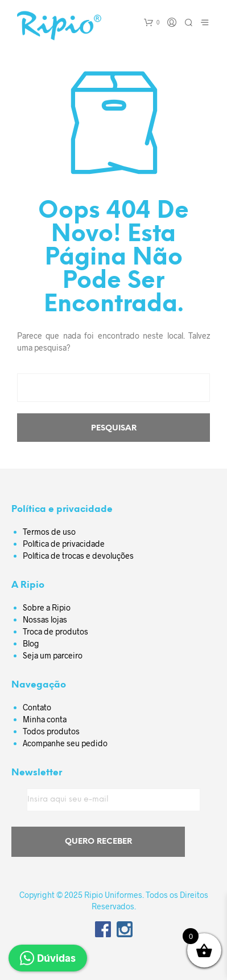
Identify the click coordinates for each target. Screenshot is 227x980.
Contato (37, 707)
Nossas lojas (45, 619)
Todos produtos (51, 731)
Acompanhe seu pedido (65, 743)
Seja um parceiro (53, 655)
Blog (31, 643)
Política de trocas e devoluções (78, 556)
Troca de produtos (55, 631)
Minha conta (45, 719)
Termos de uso (49, 532)
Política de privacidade (64, 544)
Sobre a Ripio (47, 607)
